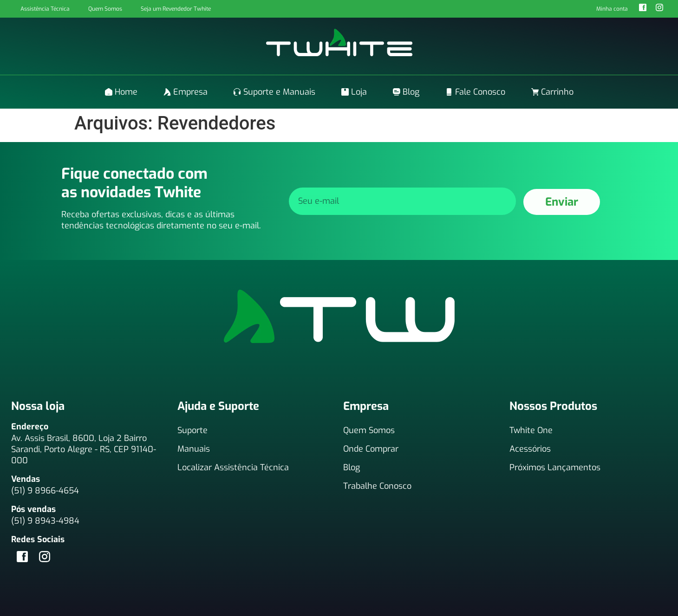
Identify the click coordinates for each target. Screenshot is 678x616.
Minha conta (612, 9)
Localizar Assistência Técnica (233, 467)
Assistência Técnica (45, 9)
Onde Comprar (371, 449)
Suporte (192, 430)
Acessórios (530, 449)
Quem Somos (105, 9)
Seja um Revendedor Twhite (176, 9)
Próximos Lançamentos (555, 467)
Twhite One (531, 430)
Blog (352, 467)
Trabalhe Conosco (377, 486)
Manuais (194, 449)
